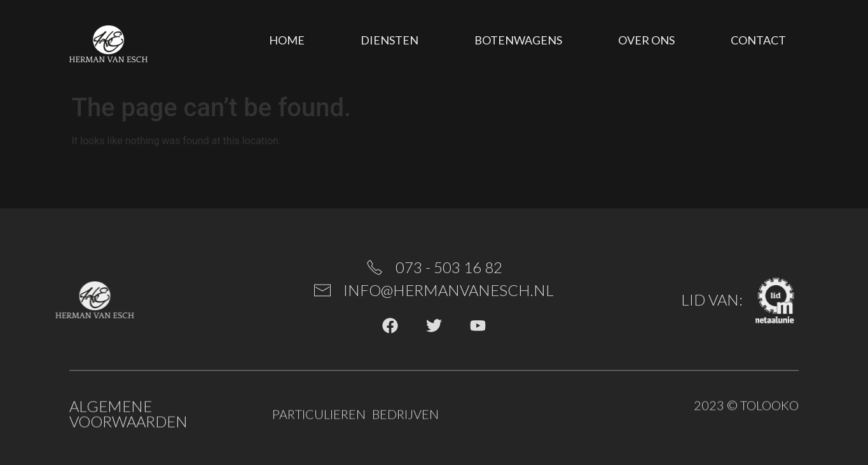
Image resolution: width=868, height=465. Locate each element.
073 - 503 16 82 (449, 267)
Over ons (646, 40)
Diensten (389, 40)
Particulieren (319, 415)
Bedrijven (405, 415)
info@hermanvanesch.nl (449, 290)
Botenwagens (518, 40)
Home (287, 40)
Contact (758, 40)
